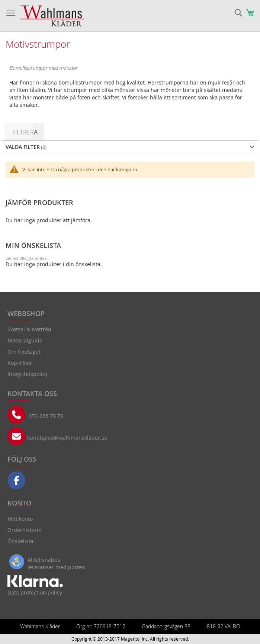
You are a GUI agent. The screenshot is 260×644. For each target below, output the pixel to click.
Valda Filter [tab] (23, 147)
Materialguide (25, 340)
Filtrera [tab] (25, 132)
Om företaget (24, 352)
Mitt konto (20, 519)
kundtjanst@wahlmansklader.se (67, 438)
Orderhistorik (24, 530)
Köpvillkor (20, 363)
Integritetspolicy (28, 374)
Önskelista (20, 541)
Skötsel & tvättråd (29, 329)
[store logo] (52, 16)
